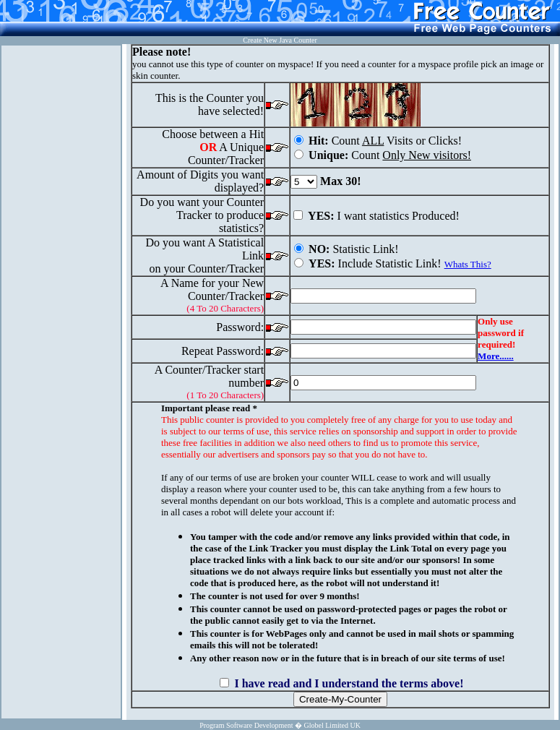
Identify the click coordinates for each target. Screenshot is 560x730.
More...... (496, 356)
